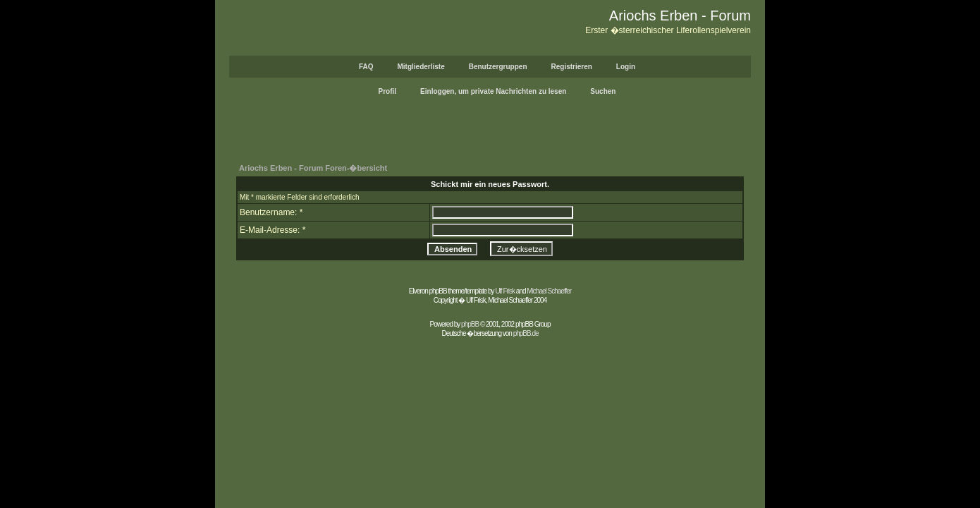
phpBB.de (526, 333)
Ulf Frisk (505, 291)
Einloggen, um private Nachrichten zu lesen (493, 91)
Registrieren (572, 67)
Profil (388, 91)
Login (626, 67)
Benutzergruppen (498, 67)
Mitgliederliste (421, 67)
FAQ (366, 67)
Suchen (603, 91)
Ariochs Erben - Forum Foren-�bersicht (313, 168)
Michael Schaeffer (549, 291)
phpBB (470, 324)
